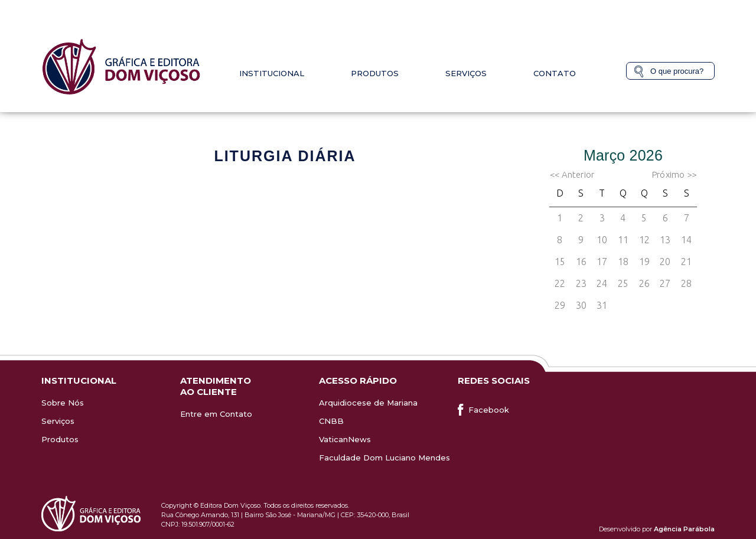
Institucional (272, 73)
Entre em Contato (216, 414)
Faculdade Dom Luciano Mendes (384, 458)
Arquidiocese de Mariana (368, 403)
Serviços (466, 73)
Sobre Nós (63, 403)
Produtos (375, 73)
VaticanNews (345, 439)
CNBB (331, 421)
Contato (555, 73)
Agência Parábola (684, 529)
